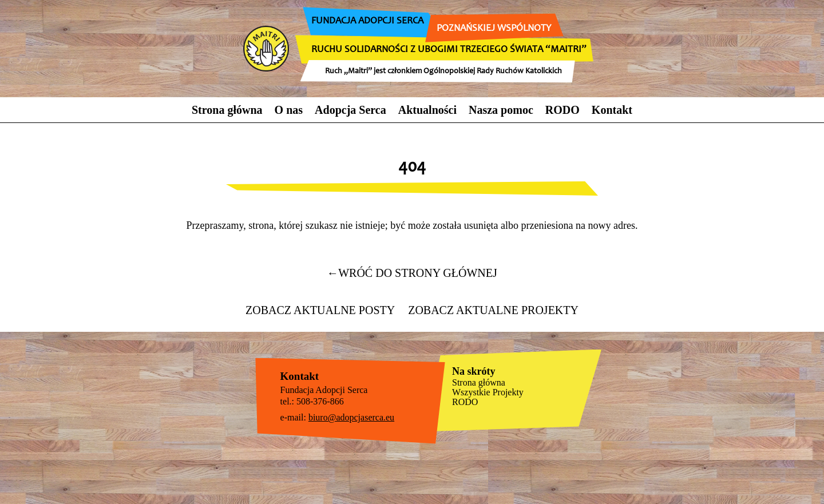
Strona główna (227, 110)
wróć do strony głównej (412, 273)
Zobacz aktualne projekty (493, 311)
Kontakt (612, 110)
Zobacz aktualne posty (320, 311)
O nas (289, 110)
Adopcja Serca (350, 110)
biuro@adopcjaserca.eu (351, 417)
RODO (562, 110)
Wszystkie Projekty (488, 392)
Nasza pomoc (501, 110)
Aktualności (427, 110)
